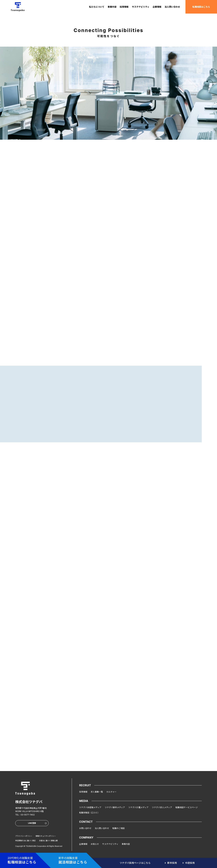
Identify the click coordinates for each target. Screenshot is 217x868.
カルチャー (111, 792)
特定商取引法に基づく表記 (25, 841)
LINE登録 (37, 823)
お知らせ (95, 844)
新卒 (172, 863)
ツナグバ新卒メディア (115, 807)
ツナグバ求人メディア (162, 807)
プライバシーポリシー (24, 836)
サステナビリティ (141, 7)
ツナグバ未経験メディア (90, 807)
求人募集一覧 (97, 792)
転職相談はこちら (201, 7)
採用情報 (124, 7)
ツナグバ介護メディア (138, 807)
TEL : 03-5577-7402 (25, 815)
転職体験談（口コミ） (89, 813)
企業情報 (157, 7)
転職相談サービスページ (187, 807)
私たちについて (97, 7)
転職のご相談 (119, 828)
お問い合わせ (85, 828)
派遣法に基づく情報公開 (48, 841)
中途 (190, 863)
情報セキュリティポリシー (46, 836)
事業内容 (112, 7)
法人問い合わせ (172, 7)
